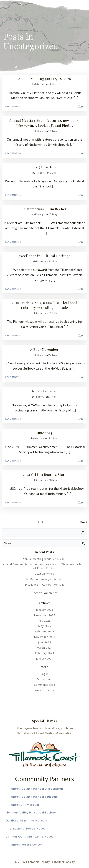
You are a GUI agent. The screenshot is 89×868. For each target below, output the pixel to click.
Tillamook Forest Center (24, 844)
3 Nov (53, 397)
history (40, 84)
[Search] (83, 533)
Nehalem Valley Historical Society (31, 812)
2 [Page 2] (42, 522)
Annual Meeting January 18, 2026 (45, 559)
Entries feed (44, 679)
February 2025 (45, 631)
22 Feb (53, 261)
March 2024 (44, 648)
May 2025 (45, 626)
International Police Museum (27, 828)
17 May (53, 214)
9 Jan (53, 84)
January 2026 (45, 610)
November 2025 (45, 615)
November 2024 (45, 637)
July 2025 (44, 621)
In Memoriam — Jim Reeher (44, 579)
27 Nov (53, 355)
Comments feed (45, 685)
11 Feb (53, 313)
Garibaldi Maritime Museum (26, 820)
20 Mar (53, 480)
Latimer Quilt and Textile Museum (31, 836)
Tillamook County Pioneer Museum (32, 796)
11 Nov (53, 131)
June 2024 (44, 642)
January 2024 (45, 659)
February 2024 (45, 653)
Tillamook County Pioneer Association (34, 788)
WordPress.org (44, 690)
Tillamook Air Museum (22, 804)
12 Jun (53, 438)
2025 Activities (45, 574)
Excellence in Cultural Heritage (44, 585)
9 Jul (53, 173)
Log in (45, 674)
